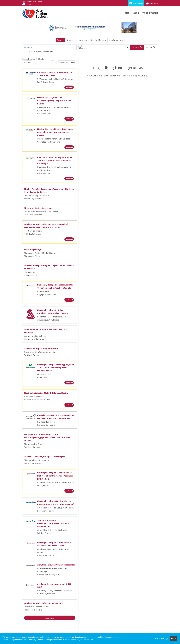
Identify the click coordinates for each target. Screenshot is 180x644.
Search (60, 40)
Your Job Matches (98, 40)
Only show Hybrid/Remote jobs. (40, 52)
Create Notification (66, 62)
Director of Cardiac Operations (38, 208)
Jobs (136, 13)
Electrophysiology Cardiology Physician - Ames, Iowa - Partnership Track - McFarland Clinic (56, 368)
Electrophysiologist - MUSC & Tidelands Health (46, 393)
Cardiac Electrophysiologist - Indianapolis (44, 603)
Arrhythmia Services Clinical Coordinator (56, 565)
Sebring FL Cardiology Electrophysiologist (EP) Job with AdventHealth (53, 523)
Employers (152, 3)
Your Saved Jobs (116, 40)
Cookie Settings (161, 639)
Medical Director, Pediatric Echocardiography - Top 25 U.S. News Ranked (54, 101)
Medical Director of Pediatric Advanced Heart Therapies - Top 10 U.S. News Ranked (55, 132)
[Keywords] (50, 47)
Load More (50, 618)
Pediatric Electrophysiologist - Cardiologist (44, 457)
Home (126, 13)
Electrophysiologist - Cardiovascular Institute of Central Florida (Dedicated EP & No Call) (55, 476)
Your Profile (151, 13)
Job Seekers (136, 3)
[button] (151, 47)
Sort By (27, 62)
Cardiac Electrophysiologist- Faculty (41, 348)
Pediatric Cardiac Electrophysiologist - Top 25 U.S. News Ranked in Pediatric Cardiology (55, 160)
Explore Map (82, 40)
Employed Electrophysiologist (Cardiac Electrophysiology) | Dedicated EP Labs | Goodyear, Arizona (48, 437)
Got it (174, 639)
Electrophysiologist (33, 249)
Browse (70, 40)
